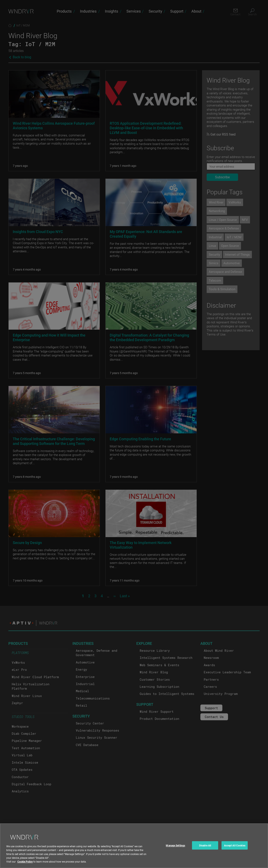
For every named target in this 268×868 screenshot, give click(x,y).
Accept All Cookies (235, 850)
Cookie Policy (25, 866)
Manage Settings (175, 850)
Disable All (205, 850)
